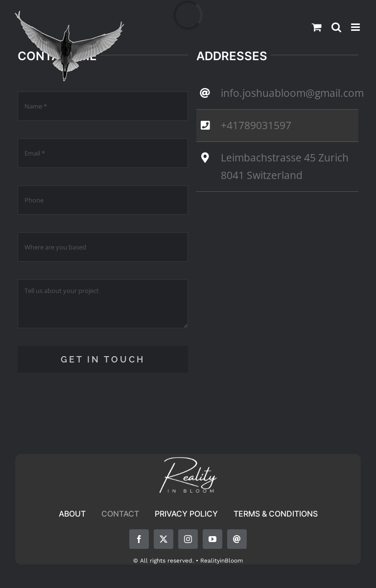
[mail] (237, 539)
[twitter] (164, 539)
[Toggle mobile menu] (356, 27)
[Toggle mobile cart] (317, 27)
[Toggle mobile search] (336, 27)
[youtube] (212, 539)
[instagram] (188, 539)
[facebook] (139, 539)
